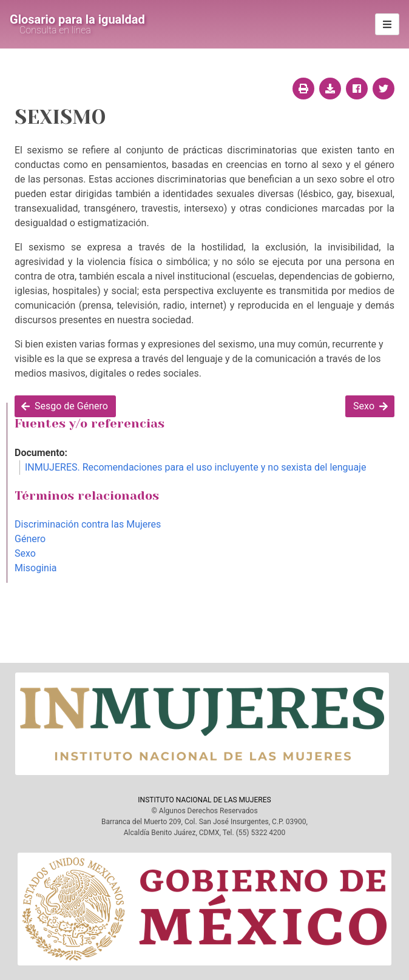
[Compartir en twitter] (384, 89)
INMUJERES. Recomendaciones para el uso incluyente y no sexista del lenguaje (195, 467)
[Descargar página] (330, 89)
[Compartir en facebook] (357, 89)
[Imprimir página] (303, 89)
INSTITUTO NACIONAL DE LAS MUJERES (204, 800)
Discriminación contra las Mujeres (88, 524)
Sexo (25, 553)
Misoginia (36, 568)
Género (30, 539)
